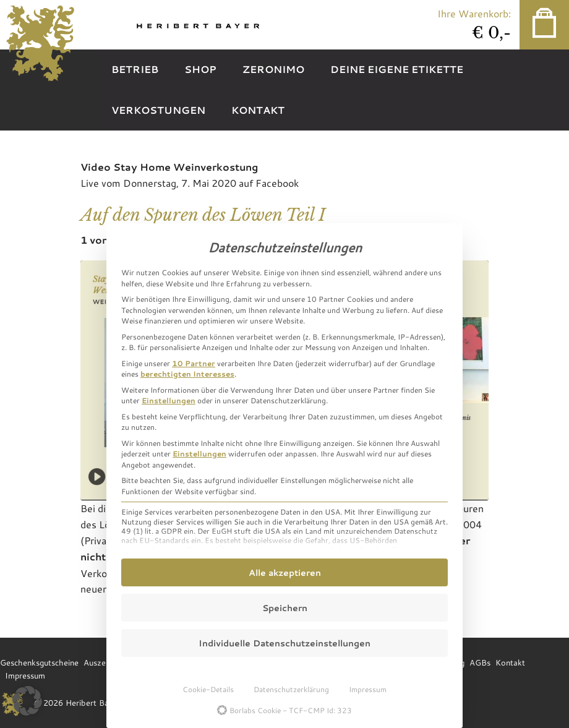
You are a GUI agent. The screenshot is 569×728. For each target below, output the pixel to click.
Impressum (368, 689)
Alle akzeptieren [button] (285, 572)
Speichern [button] (285, 608)
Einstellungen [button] (169, 400)
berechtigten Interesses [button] (187, 374)
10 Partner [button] (194, 363)
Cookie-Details (208, 689)
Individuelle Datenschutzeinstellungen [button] (284, 643)
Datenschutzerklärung (291, 689)
